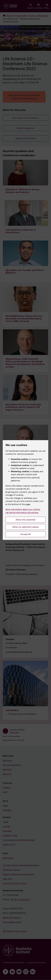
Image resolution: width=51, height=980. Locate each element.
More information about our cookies (23, 509)
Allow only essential (26, 520)
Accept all (26, 534)
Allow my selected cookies (26, 527)
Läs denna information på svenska (22, 513)
